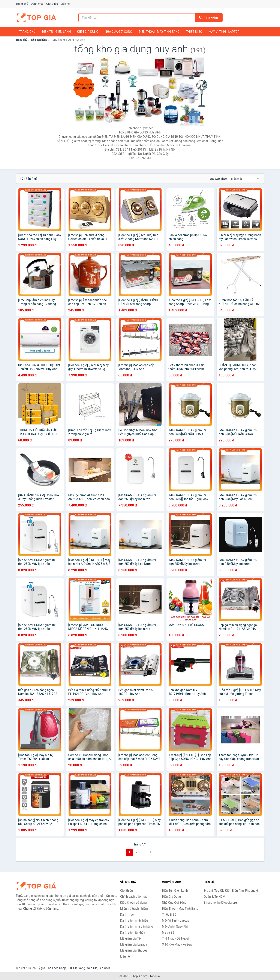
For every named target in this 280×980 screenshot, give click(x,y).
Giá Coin (104, 968)
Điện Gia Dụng (88, 32)
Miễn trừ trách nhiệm (134, 909)
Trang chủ (22, 4)
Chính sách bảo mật (133, 897)
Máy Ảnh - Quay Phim (176, 927)
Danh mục (37, 4)
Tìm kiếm (209, 17)
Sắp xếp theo (218, 179)
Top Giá (155, 976)
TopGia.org (140, 976)
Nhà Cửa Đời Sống (118, 32)
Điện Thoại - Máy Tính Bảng (159, 32)
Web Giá (92, 968)
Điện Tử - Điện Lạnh (56, 32)
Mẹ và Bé (168, 933)
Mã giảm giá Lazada (134, 944)
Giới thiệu (52, 4)
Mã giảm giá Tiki (131, 939)
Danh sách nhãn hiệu (134, 921)
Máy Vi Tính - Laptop (224, 32)
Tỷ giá (41, 968)
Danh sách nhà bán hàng (137, 927)
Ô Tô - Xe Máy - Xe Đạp (177, 944)
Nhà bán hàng (39, 40)
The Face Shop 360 (59, 968)
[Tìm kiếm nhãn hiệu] (137, 18)
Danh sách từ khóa (133, 933)
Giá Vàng (79, 968)
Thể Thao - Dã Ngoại (175, 939)
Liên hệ (65, 4)
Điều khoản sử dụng (133, 903)
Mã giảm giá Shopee (134, 950)
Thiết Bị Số (194, 32)
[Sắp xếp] (245, 179)
